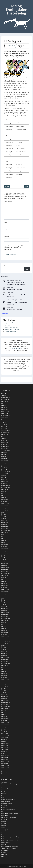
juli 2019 (3, 491)
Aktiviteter (4, 782)
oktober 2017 (5, 528)
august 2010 (4, 687)
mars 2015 (4, 583)
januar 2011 (4, 677)
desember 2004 (5, 755)
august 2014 (4, 597)
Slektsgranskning (6, 843)
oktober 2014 (5, 593)
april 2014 (4, 605)
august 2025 (4, 401)
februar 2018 (5, 523)
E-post (6, 230)
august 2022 (4, 452)
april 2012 (4, 650)
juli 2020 (3, 476)
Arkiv (3, 786)
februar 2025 (5, 409)
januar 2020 (4, 484)
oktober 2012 (5, 640)
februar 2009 (5, 718)
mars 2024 (4, 425)
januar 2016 (4, 566)
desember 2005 (5, 747)
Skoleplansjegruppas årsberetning (10, 837)
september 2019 (6, 487)
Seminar (3, 833)
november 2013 (5, 615)
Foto (3, 798)
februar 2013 (5, 632)
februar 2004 (5, 759)
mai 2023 (4, 437)
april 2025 (4, 405)
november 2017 (5, 527)
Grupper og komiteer (7, 804)
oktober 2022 (5, 448)
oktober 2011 (5, 661)
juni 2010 (4, 689)
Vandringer (4, 854)
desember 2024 (5, 411)
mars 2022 (4, 458)
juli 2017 (3, 534)
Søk (4, 266)
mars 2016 (4, 562)
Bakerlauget (4, 792)
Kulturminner (5, 815)
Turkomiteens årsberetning (8, 849)
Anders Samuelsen (10, 45)
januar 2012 (4, 656)
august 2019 (4, 489)
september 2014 (6, 595)
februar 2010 (5, 697)
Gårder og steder (6, 802)
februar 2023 (5, 442)
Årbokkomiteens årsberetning (9, 784)
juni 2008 (4, 730)
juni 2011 (4, 667)
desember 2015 (5, 568)
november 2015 (5, 570)
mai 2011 (4, 669)
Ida (2, 811)
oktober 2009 (5, 704)
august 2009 (4, 708)
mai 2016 (4, 558)
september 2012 (6, 642)
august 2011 (4, 665)
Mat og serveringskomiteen (8, 817)
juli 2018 (3, 513)
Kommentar (8, 202)
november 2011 (5, 659)
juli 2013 (3, 622)
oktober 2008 (5, 726)
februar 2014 (5, 609)
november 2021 (5, 462)
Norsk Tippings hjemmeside (15, 348)
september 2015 (6, 573)
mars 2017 (4, 542)
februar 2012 (5, 654)
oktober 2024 (5, 413)
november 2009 (5, 703)
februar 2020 (5, 482)
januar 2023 (4, 444)
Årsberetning (5, 788)
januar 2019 (4, 501)
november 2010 (5, 681)
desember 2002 (5, 765)
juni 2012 (4, 648)
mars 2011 (4, 673)
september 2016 (6, 552)
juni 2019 (4, 493)
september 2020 (6, 472)
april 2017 (4, 540)
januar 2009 (4, 720)
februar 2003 (5, 763)
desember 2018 (5, 503)
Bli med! (7, 325)
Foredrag (4, 796)
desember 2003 (5, 761)
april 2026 (4, 396)
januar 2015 (4, 587)
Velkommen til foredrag (12, 329)
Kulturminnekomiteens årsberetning (11, 813)
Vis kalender (5, 313)
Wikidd (3, 856)
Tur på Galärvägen (10, 332)
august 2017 (4, 532)
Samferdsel (4, 831)
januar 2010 (4, 699)
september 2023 (6, 433)
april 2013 (4, 628)
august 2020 (4, 474)
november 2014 (5, 591)
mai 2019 (4, 495)
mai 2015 (4, 579)
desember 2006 (5, 744)
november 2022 (5, 446)
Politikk (3, 827)
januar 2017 (4, 546)
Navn (6, 222)
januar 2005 (4, 753)
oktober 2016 (5, 550)
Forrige (7, 186)
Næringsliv (4, 819)
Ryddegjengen (5, 829)
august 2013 (4, 620)
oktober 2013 (5, 616)
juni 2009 (4, 710)
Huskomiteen (5, 807)
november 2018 (5, 505)
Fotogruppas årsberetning (8, 800)
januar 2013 (4, 634)
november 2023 (5, 431)
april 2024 (4, 423)
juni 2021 (4, 466)
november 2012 (5, 638)
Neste (27, 186)
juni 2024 (4, 419)
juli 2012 (3, 646)
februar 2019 (5, 499)
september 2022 (6, 450)
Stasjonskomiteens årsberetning (10, 847)
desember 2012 (5, 636)
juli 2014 (3, 599)
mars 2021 (4, 468)
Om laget (4, 823)
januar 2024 (4, 429)
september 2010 (6, 685)
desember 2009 (5, 701)
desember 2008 (5, 722)
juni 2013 (4, 624)
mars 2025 (4, 407)
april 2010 (4, 693)
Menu (3, 3)
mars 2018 (4, 521)
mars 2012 (4, 652)
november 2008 (5, 724)
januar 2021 (4, 470)
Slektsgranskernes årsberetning (10, 841)
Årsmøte (4, 790)
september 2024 (6, 415)
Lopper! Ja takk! (9, 323)
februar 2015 (5, 585)
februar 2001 (5, 769)
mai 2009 (4, 712)
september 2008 (6, 728)
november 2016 (5, 548)
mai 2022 (4, 454)
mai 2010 (4, 691)
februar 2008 (5, 734)
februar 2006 (5, 746)
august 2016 (4, 554)
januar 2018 (4, 525)
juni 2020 (4, 478)
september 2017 (6, 530)
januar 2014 (4, 611)
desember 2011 (5, 658)
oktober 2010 (5, 683)
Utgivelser (4, 852)
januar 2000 (4, 771)
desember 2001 (5, 767)
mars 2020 (4, 480)
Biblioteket (4, 794)
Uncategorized (5, 850)
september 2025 (6, 399)
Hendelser (4, 806)
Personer (4, 825)
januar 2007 (4, 742)
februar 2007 (5, 740)
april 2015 (4, 581)
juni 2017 (4, 536)
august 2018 (4, 511)
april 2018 (4, 519)
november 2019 (5, 485)
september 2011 (6, 663)
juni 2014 (4, 601)
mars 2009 (4, 716)
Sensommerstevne (6, 835)
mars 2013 (4, 630)
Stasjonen (4, 845)
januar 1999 (4, 773)
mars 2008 (4, 732)
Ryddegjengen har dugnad (15, 289)
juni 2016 (4, 556)
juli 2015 (3, 577)
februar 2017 (5, 544)
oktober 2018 (5, 507)
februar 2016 (5, 564)
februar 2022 (5, 460)
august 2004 (4, 757)
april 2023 (4, 439)
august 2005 (4, 749)
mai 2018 (4, 517)
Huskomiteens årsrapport (12, 47)
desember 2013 (5, 613)
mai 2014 (4, 603)
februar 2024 (5, 427)
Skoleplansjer (5, 839)
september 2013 (6, 618)
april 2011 (4, 671)
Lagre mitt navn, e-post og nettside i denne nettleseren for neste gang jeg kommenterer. (16, 248)
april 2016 (4, 560)
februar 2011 (5, 675)
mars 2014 (4, 607)
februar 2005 (5, 751)
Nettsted (6, 237)
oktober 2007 (5, 738)
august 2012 (4, 644)
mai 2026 (4, 394)
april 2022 (4, 456)
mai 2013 (4, 626)
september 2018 (6, 509)
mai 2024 (4, 421)
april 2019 (4, 497)
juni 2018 (4, 515)
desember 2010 (5, 679)
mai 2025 (4, 403)
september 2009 (6, 706)
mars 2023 (4, 440)
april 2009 (4, 714)
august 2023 (4, 435)
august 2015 (4, 575)
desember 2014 (5, 589)
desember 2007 (5, 736)
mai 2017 (4, 538)
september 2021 (6, 464)
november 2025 (5, 397)
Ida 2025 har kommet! (11, 327)
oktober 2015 (5, 571)
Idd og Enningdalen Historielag (17, 10)
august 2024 (4, 417)
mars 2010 (4, 695)
